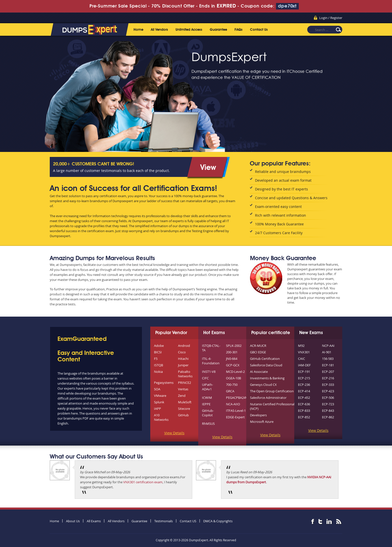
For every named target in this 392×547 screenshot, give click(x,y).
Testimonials (163, 521)
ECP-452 (304, 398)
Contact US (188, 521)
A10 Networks (161, 417)
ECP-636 (304, 404)
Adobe (159, 346)
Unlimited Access (189, 30)
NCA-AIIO (233, 404)
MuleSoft (185, 402)
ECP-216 (328, 378)
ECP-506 (328, 398)
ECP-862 (328, 417)
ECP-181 (328, 365)
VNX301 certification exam (143, 482)
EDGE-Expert (235, 417)
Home (138, 30)
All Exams (94, 521)
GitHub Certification (265, 359)
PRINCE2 (184, 383)
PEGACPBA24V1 (238, 398)
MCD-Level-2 (235, 372)
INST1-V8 (209, 372)
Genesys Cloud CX (263, 385)
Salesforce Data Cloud (266, 365)
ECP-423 (328, 391)
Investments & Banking (267, 378)
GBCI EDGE (258, 352)
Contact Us (259, 30)
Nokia (158, 372)
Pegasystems (164, 383)
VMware (160, 396)
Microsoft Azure (262, 422)
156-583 (328, 359)
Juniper (183, 365)
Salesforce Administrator (268, 398)
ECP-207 (328, 372)
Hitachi (183, 359)
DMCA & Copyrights (218, 521)
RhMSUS (208, 424)
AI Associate (259, 372)
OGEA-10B (233, 378)
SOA (157, 389)
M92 (301, 346)
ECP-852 (304, 417)
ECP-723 (328, 404)
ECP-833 (304, 411)
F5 (156, 359)
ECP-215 (304, 378)
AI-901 (327, 352)
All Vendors (159, 30)
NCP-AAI (328, 346)
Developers (258, 415)
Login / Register (331, 18)
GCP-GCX (233, 365)
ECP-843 (328, 411)
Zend (182, 396)
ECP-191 (304, 372)
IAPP (157, 409)
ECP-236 (304, 385)
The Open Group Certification (272, 391)
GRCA (230, 391)
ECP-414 (304, 391)
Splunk (159, 402)
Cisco (182, 352)
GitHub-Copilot (208, 413)
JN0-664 (232, 359)
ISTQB (158, 365)
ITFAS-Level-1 (236, 411)
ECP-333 (328, 385)
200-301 (232, 352)
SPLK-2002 (234, 346)
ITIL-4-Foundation (211, 361)
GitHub (183, 415)
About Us (73, 521)
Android (184, 346)
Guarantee (218, 30)
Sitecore (184, 409)
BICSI (158, 352)
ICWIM (207, 398)
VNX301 (304, 352)
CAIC (301, 359)
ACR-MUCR (258, 346)
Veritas (183, 389)
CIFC (205, 378)
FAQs (238, 30)
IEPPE (206, 404)
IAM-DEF (304, 365)
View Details (174, 433)
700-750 (232, 385)
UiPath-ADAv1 (207, 387)
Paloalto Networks (185, 374)
